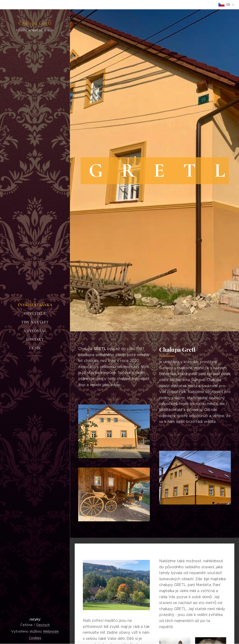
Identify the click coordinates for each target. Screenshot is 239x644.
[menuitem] (35, 305)
